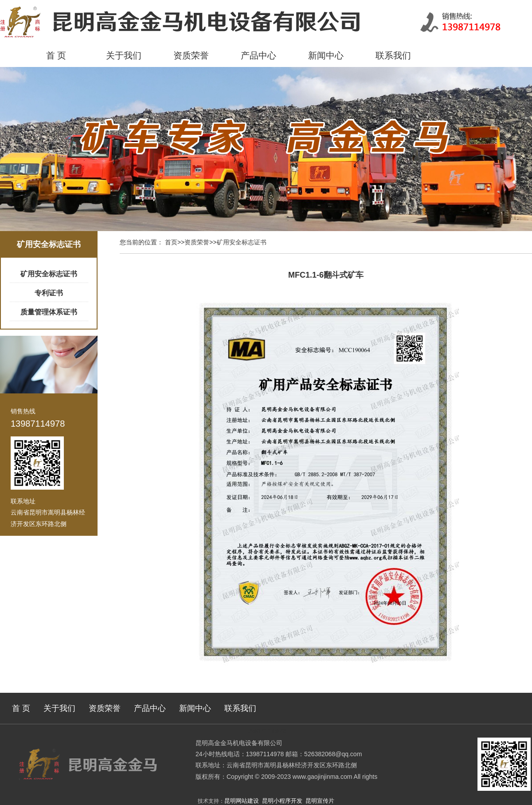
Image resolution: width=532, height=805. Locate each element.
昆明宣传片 (320, 801)
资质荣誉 (191, 55)
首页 (171, 242)
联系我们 (393, 55)
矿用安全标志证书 (49, 274)
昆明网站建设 (242, 801)
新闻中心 (326, 55)
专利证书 (49, 293)
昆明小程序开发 (282, 801)
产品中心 (258, 55)
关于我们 (124, 55)
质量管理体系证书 (49, 312)
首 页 (56, 55)
